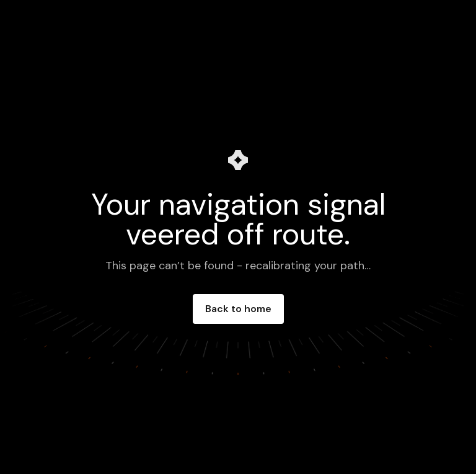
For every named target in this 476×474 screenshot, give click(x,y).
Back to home (238, 309)
